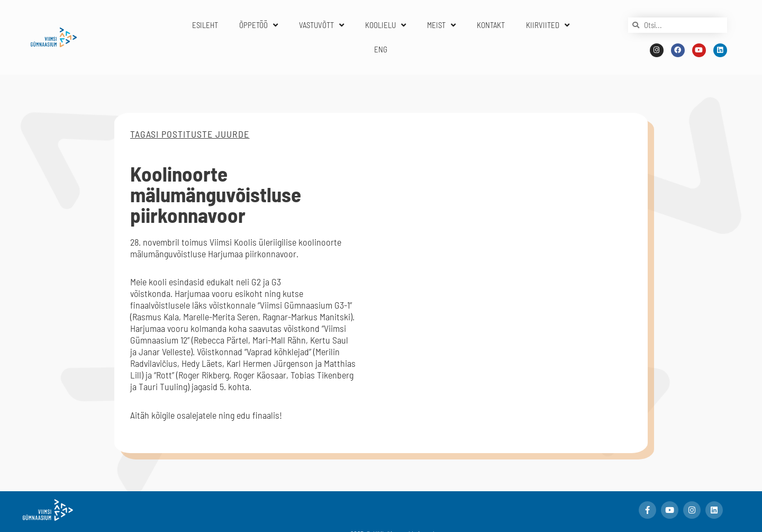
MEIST (441, 25)
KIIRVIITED (548, 25)
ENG (381, 49)
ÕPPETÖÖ (258, 25)
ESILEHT (205, 25)
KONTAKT (491, 25)
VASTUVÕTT (321, 25)
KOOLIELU (385, 25)
